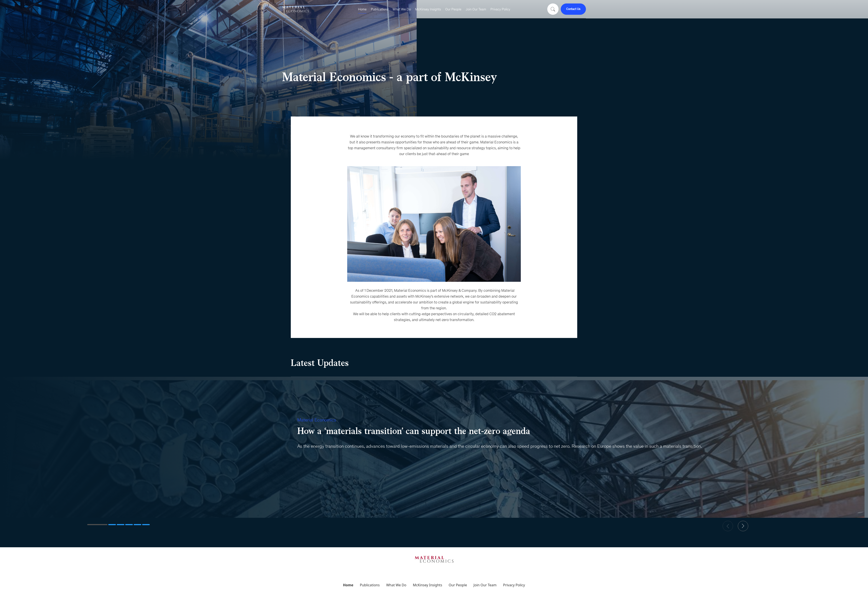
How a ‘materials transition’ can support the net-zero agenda (414, 431)
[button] (97, 525)
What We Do (402, 9)
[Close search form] (559, 7)
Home (362, 9)
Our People (453, 9)
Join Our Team (476, 9)
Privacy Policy (500, 9)
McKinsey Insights (428, 9)
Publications (380, 9)
